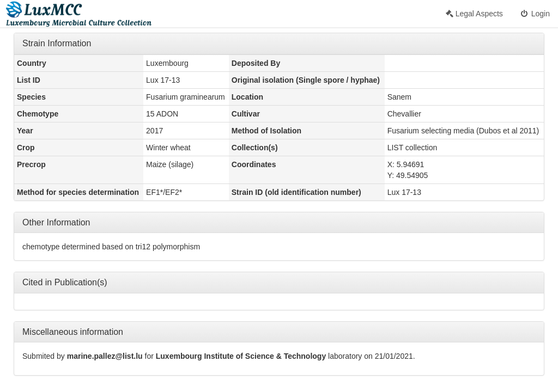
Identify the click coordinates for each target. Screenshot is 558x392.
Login (535, 14)
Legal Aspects (474, 14)
